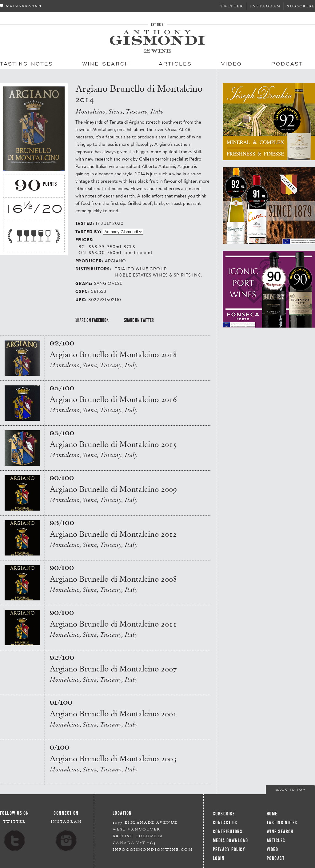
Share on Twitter (139, 320)
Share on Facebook (92, 320)
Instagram (265, 6)
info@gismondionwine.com (153, 849)
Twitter (232, 6)
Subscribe (301, 6)
